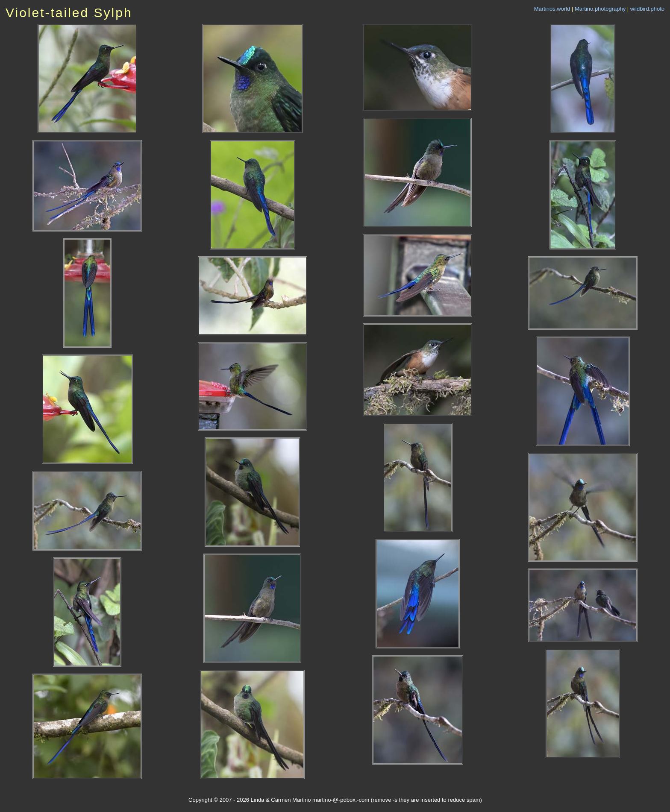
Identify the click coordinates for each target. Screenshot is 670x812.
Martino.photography (600, 9)
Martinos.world (552, 9)
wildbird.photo (647, 9)
